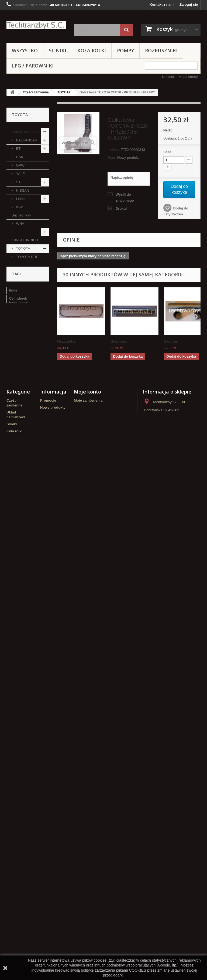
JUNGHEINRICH (25, 240)
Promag (22, 464)
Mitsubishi (23, 397)
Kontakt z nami (162, 4)
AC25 (20, 372)
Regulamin (49, 847)
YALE (20, 174)
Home (45, 840)
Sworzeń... (120, 341)
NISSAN (22, 190)
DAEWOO (24, 481)
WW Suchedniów (21, 211)
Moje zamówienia (88, 800)
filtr (12, 713)
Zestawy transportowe (23, 634)
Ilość (167, 152)
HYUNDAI (20, 622)
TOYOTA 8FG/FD (21, 343)
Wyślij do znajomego (125, 197)
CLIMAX (22, 456)
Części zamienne (36, 92)
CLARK (21, 356)
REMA (17, 564)
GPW (20, 165)
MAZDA (22, 414)
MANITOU (24, 472)
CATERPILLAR (27, 431)
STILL (20, 182)
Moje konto (87, 791)
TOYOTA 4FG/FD (21, 277)
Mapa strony (188, 77)
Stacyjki (18, 605)
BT (18, 149)
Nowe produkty (53, 807)
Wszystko (25, 50)
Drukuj (121, 208)
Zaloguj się (189, 4)
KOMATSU (24, 364)
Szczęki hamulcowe (25, 737)
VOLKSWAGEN (24, 389)
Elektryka (19, 647)
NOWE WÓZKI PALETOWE (23, 576)
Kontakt (168, 77)
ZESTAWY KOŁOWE (20, 593)
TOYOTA (64, 92)
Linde (20, 199)
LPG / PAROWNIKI (33, 66)
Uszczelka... (68, 341)
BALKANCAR (26, 140)
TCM (19, 439)
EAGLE (21, 406)
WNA (20, 224)
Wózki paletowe (25, 531)
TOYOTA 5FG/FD (21, 294)
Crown (17, 614)
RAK (19, 157)
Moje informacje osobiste (95, 821)
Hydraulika (20, 539)
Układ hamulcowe (21, 493)
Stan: (112, 157)
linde (13, 692)
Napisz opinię (122, 177)
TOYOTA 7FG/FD (21, 327)
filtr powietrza (32, 713)
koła (13, 729)
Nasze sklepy (51, 825)
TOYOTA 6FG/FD (21, 310)
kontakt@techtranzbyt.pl (163, 854)
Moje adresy (84, 814)
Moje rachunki (86, 807)
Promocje (48, 800)
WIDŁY (17, 655)
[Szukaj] (126, 30)
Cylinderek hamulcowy (19, 702)
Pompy (125, 50)
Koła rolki (92, 50)
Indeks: (114, 150)
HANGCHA (24, 447)
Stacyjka (16, 721)
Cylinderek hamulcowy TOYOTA (26, 747)
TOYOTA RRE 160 (25, 261)
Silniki (58, 50)
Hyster (21, 422)
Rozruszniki (161, 50)
